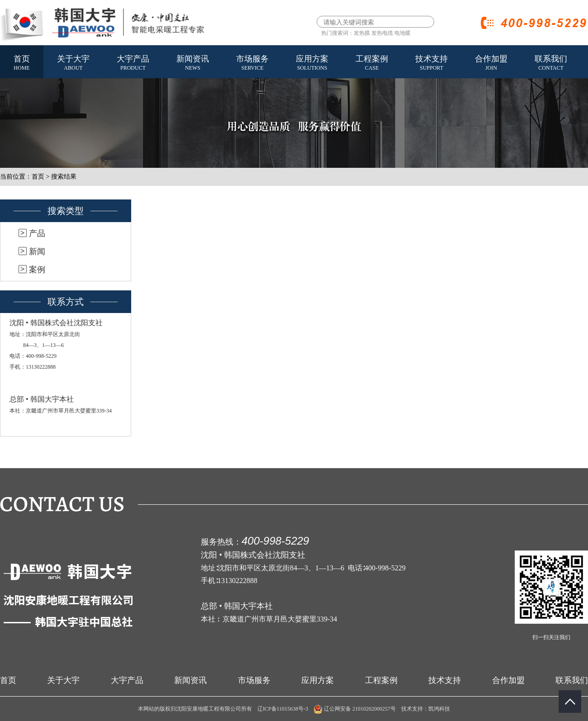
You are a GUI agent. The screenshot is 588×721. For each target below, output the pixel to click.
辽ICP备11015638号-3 (283, 709)
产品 (37, 233)
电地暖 (403, 33)
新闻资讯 (193, 63)
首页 (22, 63)
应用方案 (312, 63)
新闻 (37, 251)
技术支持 (432, 63)
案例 (37, 270)
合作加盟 (491, 63)
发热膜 (362, 33)
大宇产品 (133, 63)
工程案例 (372, 63)
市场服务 (252, 63)
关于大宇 (73, 63)
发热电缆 (382, 33)
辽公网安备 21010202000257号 (355, 709)
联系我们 (551, 63)
